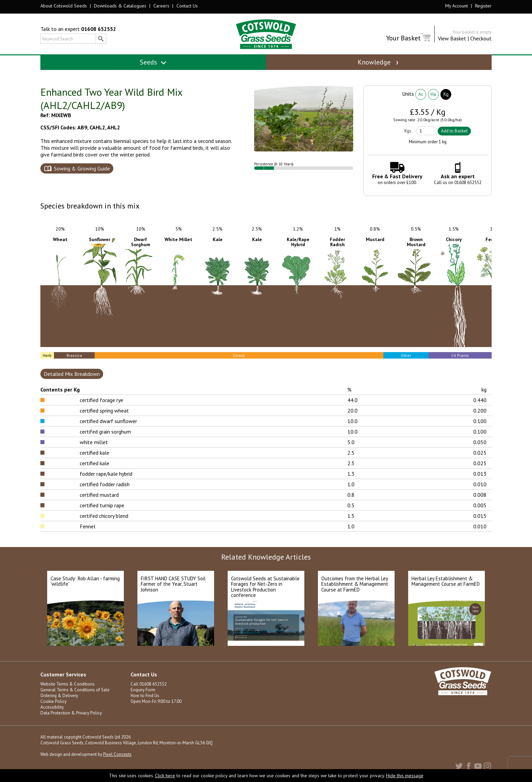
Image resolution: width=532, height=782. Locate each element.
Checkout (481, 38)
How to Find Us (145, 696)
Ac (421, 94)
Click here (165, 776)
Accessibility (52, 707)
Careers (161, 6)
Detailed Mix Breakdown (72, 374)
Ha (433, 94)
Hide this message (405, 776)
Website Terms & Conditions (68, 684)
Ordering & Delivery (59, 696)
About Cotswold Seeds (64, 6)
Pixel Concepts (117, 754)
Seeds (153, 62)
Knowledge (379, 62)
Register (483, 6)
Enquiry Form (143, 690)
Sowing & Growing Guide (82, 168)
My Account (457, 6)
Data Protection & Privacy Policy (71, 713)
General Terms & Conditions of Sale (75, 690)
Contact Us (187, 6)
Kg (446, 94)
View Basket (452, 38)
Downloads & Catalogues (120, 6)
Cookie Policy (53, 701)
